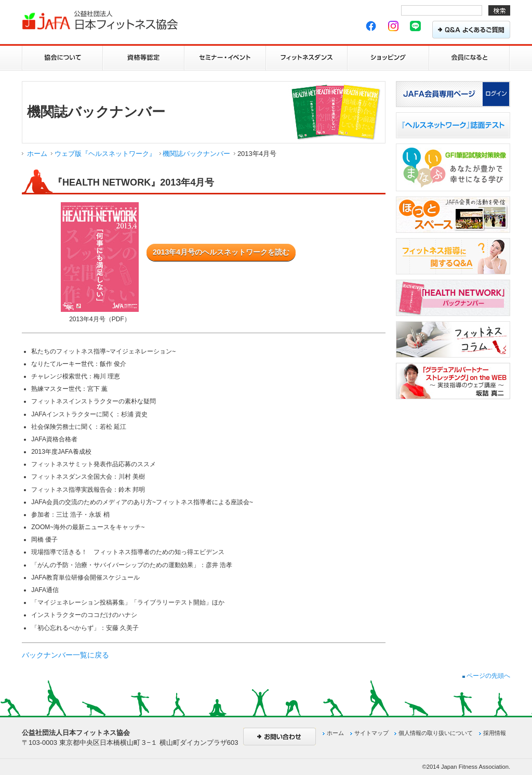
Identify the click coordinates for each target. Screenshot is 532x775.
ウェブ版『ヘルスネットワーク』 (105, 154)
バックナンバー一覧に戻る (65, 655)
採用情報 (495, 733)
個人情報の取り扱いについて (436, 733)
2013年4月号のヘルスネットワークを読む (221, 252)
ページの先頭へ (486, 676)
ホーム (37, 154)
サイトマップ (371, 733)
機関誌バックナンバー (196, 154)
